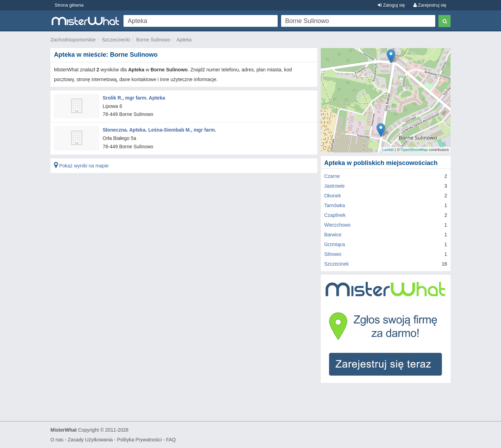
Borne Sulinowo (153, 40)
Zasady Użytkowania (90, 440)
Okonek (333, 196)
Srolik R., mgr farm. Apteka (134, 98)
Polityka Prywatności (139, 440)
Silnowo (333, 254)
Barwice (333, 235)
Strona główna (69, 5)
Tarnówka (335, 205)
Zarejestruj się (430, 5)
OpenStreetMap (414, 150)
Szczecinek (337, 264)
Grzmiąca (335, 244)
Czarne (332, 176)
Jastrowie (335, 186)
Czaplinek (335, 215)
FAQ (171, 440)
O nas (57, 440)
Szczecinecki (116, 40)
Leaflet (388, 150)
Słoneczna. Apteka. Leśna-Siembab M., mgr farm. (159, 130)
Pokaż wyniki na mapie (81, 166)
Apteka (184, 40)
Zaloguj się (391, 5)
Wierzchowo (337, 225)
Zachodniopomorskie (73, 40)
